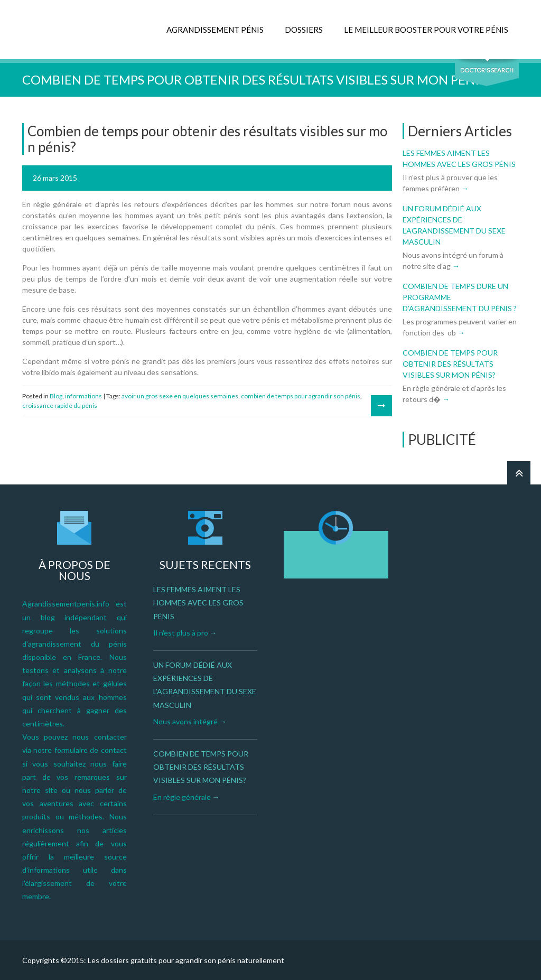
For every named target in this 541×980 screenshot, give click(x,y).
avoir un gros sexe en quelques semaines (180, 396)
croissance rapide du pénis (60, 405)
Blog (56, 396)
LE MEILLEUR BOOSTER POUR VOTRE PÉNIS (426, 30)
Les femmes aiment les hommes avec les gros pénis (198, 603)
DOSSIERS (304, 30)
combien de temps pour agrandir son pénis (301, 396)
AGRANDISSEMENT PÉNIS (215, 30)
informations (83, 396)
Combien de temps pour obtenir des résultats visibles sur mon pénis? (450, 364)
